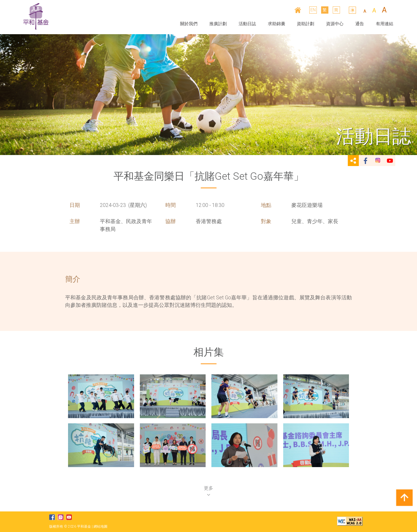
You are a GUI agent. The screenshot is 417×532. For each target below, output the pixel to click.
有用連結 (385, 24)
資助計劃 (306, 24)
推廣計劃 (218, 24)
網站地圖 (100, 526)
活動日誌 (247, 24)
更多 (209, 491)
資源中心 (335, 24)
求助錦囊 (277, 24)
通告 (360, 24)
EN (313, 10)
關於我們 (189, 24)
